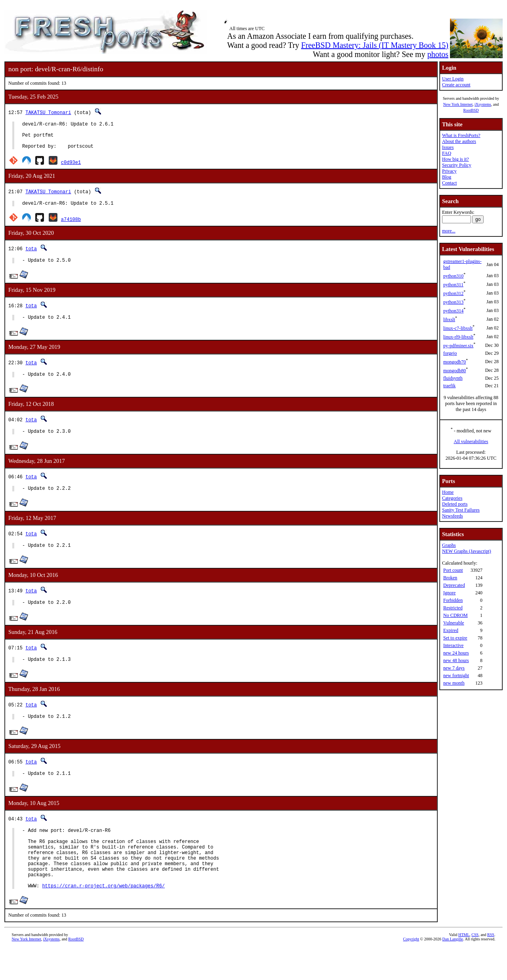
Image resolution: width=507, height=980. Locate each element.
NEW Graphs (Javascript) (467, 551)
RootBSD (471, 110)
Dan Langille (453, 971)
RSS (491, 967)
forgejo (450, 353)
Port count (453, 570)
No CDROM (456, 615)
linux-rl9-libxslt (458, 337)
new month (454, 683)
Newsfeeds (453, 516)
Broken (450, 578)
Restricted (453, 608)
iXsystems (483, 104)
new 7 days (454, 668)
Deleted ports (455, 504)
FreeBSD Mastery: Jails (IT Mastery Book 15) (375, 45)
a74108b (71, 226)
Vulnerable (454, 623)
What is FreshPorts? (461, 135)
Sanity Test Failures (461, 510)
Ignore (449, 593)
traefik (449, 386)
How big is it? (456, 159)
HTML (464, 967)
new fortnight (456, 676)
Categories (452, 498)
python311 (453, 285)
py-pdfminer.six (458, 346)
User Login (453, 79)
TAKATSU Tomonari (48, 112)
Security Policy (457, 165)
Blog (447, 177)
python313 (453, 302)
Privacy (449, 171)
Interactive (453, 645)
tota (31, 256)
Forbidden (453, 600)
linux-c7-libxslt (458, 328)
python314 (453, 311)
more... (449, 231)
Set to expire (455, 638)
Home (448, 492)
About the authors (459, 141)
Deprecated (454, 585)
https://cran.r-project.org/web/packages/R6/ (103, 918)
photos (438, 54)
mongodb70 (455, 362)
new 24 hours (456, 653)
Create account (456, 85)
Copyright (411, 971)
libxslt (449, 320)
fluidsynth (453, 378)
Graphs (449, 545)
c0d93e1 (71, 168)
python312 (453, 293)
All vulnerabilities (471, 441)
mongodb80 (455, 371)
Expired (451, 630)
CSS (475, 967)
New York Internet (458, 104)
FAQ (447, 153)
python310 (453, 276)
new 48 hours (456, 660)
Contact (449, 183)
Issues (448, 147)
